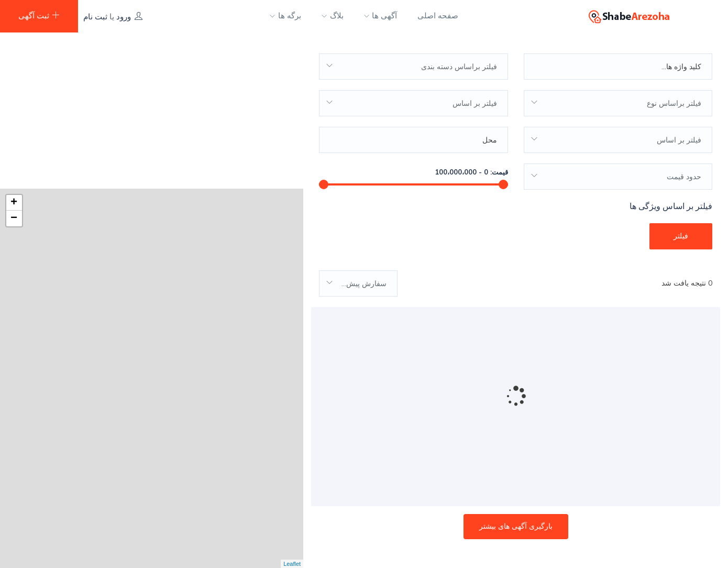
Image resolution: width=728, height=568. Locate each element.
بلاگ (333, 16)
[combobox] (413, 62)
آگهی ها (381, 16)
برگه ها (285, 16)
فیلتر (681, 231)
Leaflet (292, 564)
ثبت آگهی (39, 15)
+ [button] (14, 47)
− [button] (14, 63)
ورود (124, 17)
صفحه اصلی (438, 16)
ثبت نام (95, 17)
